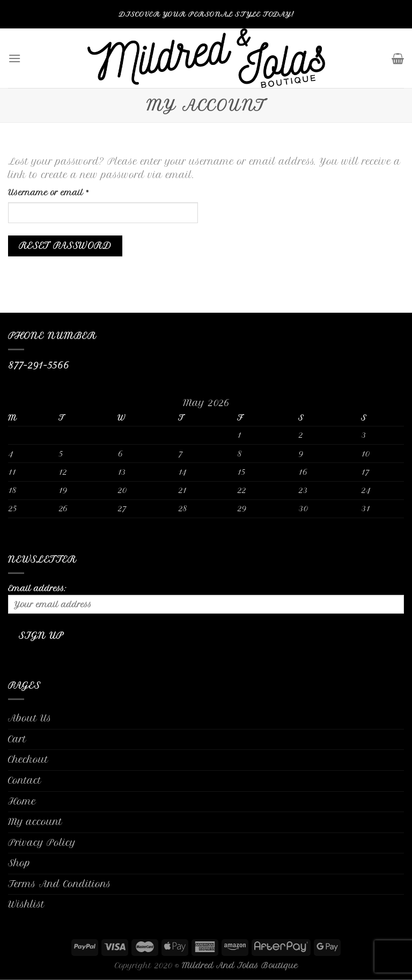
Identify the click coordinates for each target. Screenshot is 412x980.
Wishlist (26, 904)
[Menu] (14, 58)
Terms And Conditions (60, 884)
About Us (30, 718)
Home (22, 801)
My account (35, 822)
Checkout (28, 760)
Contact (25, 780)
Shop (19, 863)
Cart (17, 739)
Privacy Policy (42, 843)
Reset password (65, 246)
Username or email (66, 192)
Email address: (206, 599)
